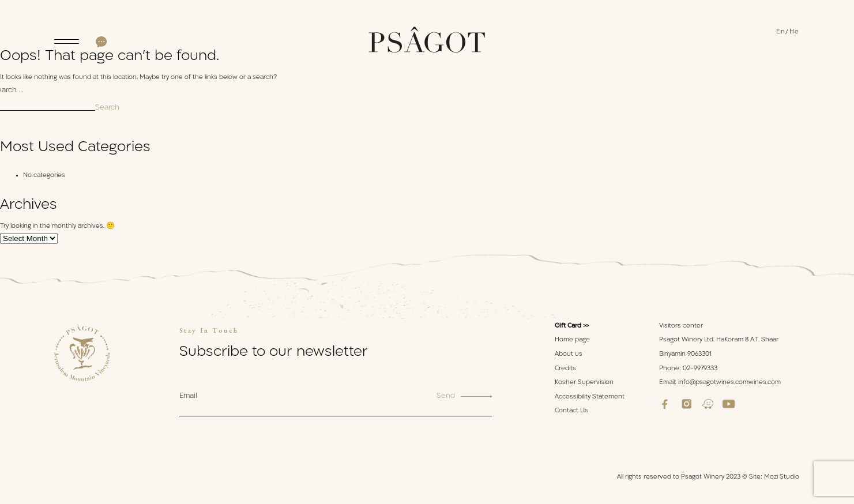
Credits (565, 369)
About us (569, 354)
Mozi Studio (782, 477)
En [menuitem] (781, 32)
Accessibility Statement (590, 397)
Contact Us (571, 411)
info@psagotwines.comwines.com (729, 383)
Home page (572, 340)
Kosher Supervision (584, 383)
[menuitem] (783, 33)
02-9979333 (700, 369)
